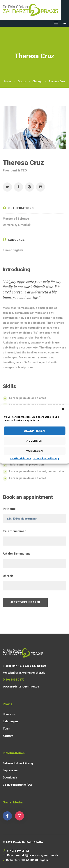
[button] (63, 409)
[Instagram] (20, 816)
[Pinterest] (29, 188)
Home (8, 81)
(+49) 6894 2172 (18, 851)
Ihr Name (9, 510)
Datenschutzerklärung (46, 459)
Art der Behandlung (17, 555)
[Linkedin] (40, 188)
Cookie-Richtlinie (21, 459)
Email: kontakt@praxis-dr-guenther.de (33, 855)
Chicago (37, 81)
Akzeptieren (34, 431)
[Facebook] (18, 188)
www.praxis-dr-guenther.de (21, 687)
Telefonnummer (14, 533)
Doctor (22, 81)
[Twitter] (7, 188)
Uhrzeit (8, 577)
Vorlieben (34, 451)
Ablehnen (34, 441)
